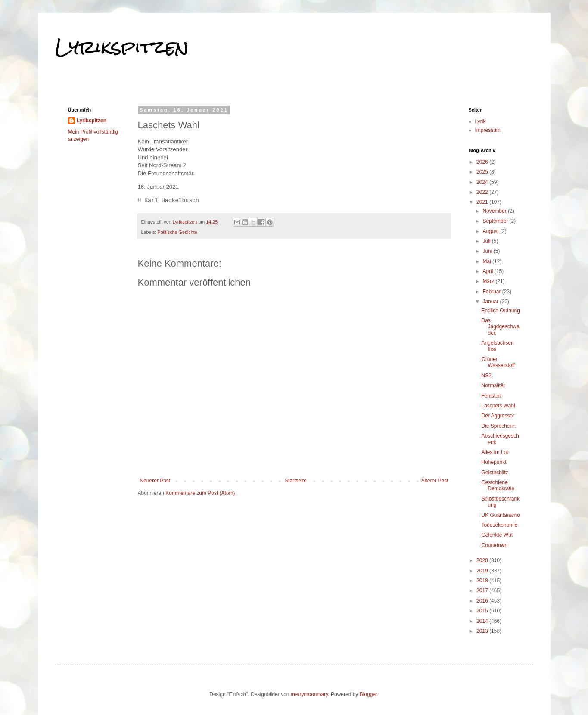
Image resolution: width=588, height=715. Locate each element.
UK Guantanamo (500, 515)
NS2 (486, 376)
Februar (492, 292)
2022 (483, 192)
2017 (483, 591)
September (496, 221)
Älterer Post (435, 481)
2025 (483, 172)
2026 (483, 162)
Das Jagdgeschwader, (500, 327)
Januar (491, 302)
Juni (488, 251)
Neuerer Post (155, 481)
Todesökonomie (499, 525)
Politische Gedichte (177, 232)
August (491, 231)
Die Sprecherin (498, 426)
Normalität (493, 385)
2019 (483, 571)
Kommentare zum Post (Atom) (200, 493)
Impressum (488, 130)
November (495, 211)
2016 (483, 601)
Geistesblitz (495, 473)
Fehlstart (491, 396)
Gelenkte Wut (497, 535)
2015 (483, 611)
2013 (483, 631)
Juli (487, 241)
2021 (483, 202)
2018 (483, 581)
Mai (487, 261)
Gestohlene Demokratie (498, 485)
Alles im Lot (495, 452)
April (488, 271)
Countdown (494, 545)
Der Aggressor (498, 416)
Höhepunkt (494, 462)
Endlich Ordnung (500, 311)
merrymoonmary (309, 694)
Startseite (296, 481)
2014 (483, 621)
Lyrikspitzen (122, 47)
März (489, 281)
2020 (483, 560)
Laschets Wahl (498, 406)
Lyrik (481, 121)
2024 (483, 182)
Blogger (369, 694)
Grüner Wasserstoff (498, 362)
